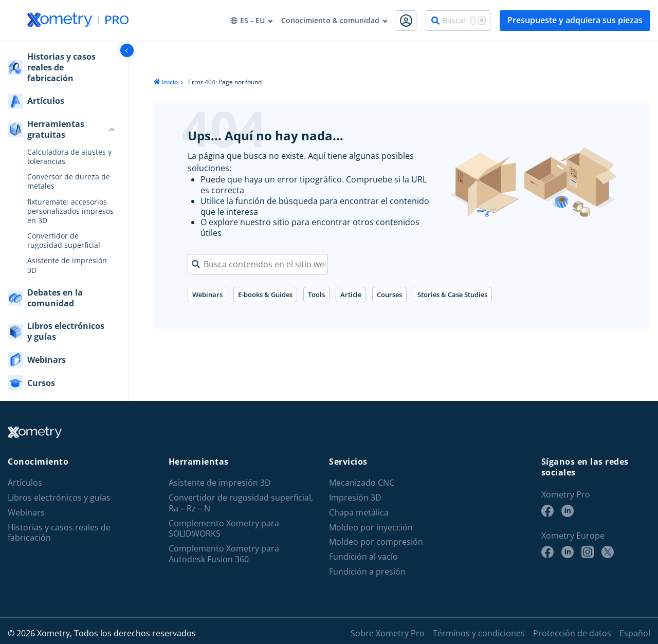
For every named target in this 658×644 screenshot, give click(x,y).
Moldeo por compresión (376, 542)
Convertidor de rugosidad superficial (64, 241)
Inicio (170, 82)
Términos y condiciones (479, 633)
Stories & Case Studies (452, 295)
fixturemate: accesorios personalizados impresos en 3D (70, 211)
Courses (389, 295)
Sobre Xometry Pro (388, 633)
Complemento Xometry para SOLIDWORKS (224, 529)
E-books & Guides (265, 295)
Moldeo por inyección (371, 528)
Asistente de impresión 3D (67, 265)
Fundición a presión (367, 572)
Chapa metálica (359, 513)
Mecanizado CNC (362, 483)
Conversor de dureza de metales (69, 181)
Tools (316, 295)
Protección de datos (572, 633)
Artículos (25, 483)
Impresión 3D (355, 498)
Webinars (207, 295)
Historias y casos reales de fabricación (59, 533)
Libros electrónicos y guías (59, 498)
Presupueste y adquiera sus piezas (575, 20)
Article (351, 295)
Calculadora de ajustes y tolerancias (69, 157)
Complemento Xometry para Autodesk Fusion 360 (224, 554)
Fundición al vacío (363, 557)
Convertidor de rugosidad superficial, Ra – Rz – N (241, 503)
